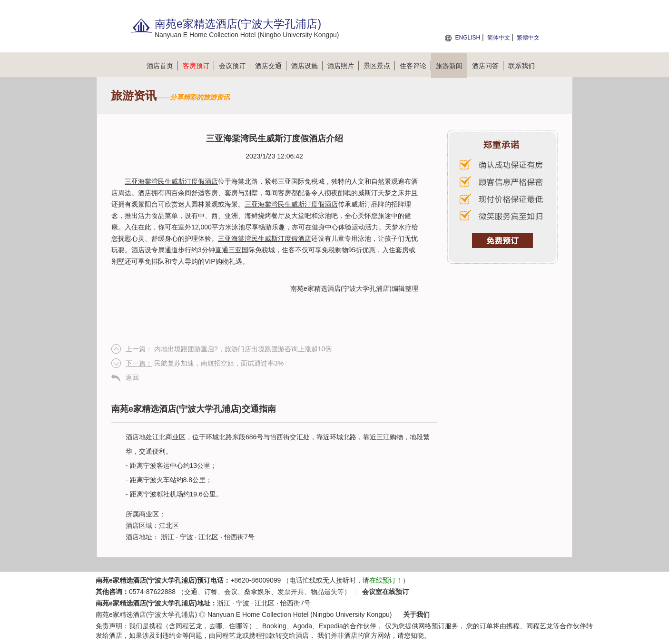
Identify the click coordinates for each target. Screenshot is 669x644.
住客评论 (415, 66)
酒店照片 (343, 66)
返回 (132, 377)
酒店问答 (488, 66)
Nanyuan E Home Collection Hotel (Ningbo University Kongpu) (300, 614)
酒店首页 (162, 66)
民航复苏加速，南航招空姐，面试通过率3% (205, 363)
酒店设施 (307, 66)
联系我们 (521, 66)
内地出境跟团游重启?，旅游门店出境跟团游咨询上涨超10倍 (229, 349)
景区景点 (379, 66)
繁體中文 (528, 38)
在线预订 (383, 580)
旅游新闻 (452, 66)
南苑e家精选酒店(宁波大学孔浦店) (341, 288)
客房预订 (198, 66)
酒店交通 (271, 66)
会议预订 (235, 66)
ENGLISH (467, 38)
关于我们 (416, 614)
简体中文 (499, 38)
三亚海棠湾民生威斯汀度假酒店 (171, 181)
